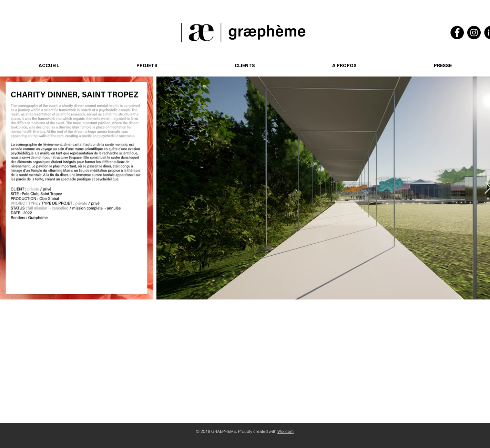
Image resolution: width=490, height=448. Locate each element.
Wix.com (285, 431)
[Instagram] (474, 33)
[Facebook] (457, 33)
